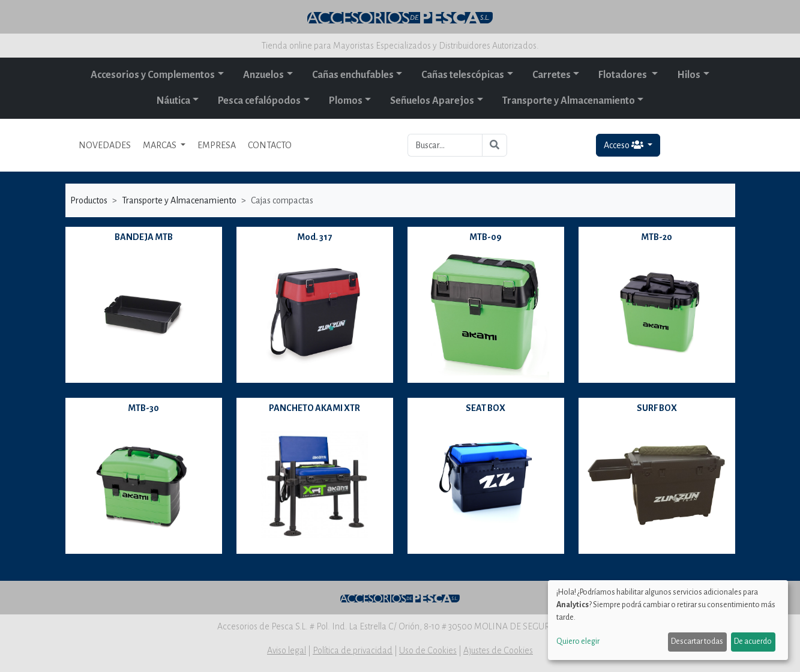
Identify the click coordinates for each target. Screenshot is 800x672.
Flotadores (624, 75)
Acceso (624, 145)
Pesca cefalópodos (259, 101)
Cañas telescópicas (463, 75)
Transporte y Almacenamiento (569, 101)
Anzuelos (263, 75)
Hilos (689, 75)
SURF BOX (657, 408)
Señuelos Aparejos (432, 101)
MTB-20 (657, 237)
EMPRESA (217, 145)
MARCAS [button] (161, 145)
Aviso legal (287, 650)
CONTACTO (270, 145)
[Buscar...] (445, 145)
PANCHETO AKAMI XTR (314, 408)
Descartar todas (697, 641)
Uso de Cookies (428, 650)
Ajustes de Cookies (498, 650)
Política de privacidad (353, 650)
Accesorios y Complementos (153, 75)
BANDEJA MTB (144, 237)
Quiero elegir (578, 641)
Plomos (346, 101)
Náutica (173, 101)
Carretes (552, 75)
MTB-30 (143, 408)
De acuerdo (753, 641)
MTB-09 (486, 237)
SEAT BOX (486, 408)
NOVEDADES (105, 145)
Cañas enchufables (353, 75)
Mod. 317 (314, 237)
